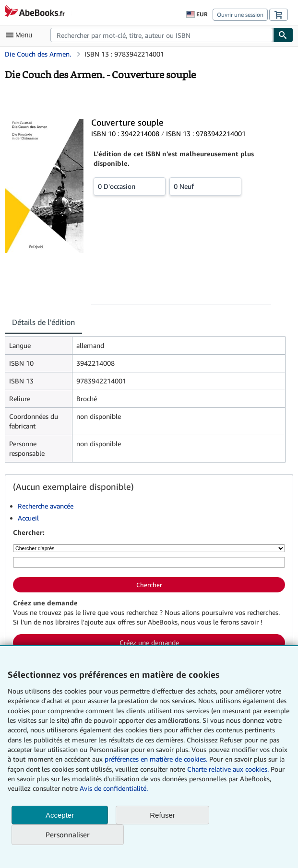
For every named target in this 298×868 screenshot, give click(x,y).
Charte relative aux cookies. (229, 769)
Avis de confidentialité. (114, 788)
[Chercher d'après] (149, 548)
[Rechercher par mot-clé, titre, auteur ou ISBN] (149, 562)
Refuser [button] (162, 815)
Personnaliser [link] (68, 834)
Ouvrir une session (240, 15)
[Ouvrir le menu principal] (21, 35)
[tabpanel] (145, 399)
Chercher (149, 585)
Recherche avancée (46, 506)
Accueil (28, 518)
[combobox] (162, 35)
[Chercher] (283, 35)
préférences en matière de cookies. (156, 759)
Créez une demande (149, 642)
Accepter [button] (60, 815)
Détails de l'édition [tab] (43, 322)
